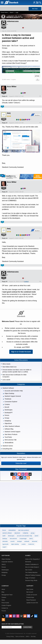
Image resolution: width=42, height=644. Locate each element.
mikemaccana (13, 21)
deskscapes (11, 536)
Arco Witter (12, 87)
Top (40, 96)
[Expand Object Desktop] (4, 394)
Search (12, 12)
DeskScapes (5, 570)
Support (30, 586)
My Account (30, 592)
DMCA (28, 637)
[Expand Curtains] (4, 405)
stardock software (7, 533)
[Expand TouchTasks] (4, 437)
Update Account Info (32, 603)
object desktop (15, 544)
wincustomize (13, 539)
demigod (19, 541)
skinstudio (5, 541)
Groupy (4, 575)
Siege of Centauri (30, 578)
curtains (24, 544)
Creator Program (6, 605)
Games (28, 556)
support (4, 547)
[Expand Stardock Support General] (4, 396)
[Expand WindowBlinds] (4, 443)
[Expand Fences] (4, 415)
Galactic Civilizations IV (32, 564)
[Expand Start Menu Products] (4, 435)
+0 (4, 27)
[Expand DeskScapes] (4, 410)
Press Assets (5, 603)
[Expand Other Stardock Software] (4, 426)
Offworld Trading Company (33, 575)
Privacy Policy (10, 637)
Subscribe (27, 627)
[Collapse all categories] (40, 388)
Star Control (29, 570)
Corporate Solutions (7, 562)
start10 (36, 536)
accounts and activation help (24, 536)
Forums (4, 611)
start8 (4, 536)
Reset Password (31, 600)
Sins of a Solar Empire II (32, 567)
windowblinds (12, 530)
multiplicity (25, 533)
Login (17, 12)
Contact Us (5, 608)
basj (9, 113)
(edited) (26, 282)
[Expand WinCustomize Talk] (4, 440)
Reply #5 (5, 282)
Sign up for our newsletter (13, 624)
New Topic (35, 9)
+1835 (4, 119)
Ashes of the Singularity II (32, 559)
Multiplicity (5, 572)
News (3, 600)
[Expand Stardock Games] (1, 446)
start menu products (24, 530)
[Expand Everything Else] (1, 449)
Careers (4, 597)
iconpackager (23, 539)
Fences (4, 567)
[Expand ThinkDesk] (4, 399)
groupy (37, 76)
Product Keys (30, 597)
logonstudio (5, 544)
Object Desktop (6, 559)
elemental (34, 541)
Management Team (7, 595)
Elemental (28, 562)
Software (6, 556)
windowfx (27, 541)
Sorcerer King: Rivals (31, 580)
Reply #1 (5, 96)
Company (5, 586)
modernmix (31, 544)
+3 (4, 93)
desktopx (5, 539)
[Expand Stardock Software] (1, 388)
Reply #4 (5, 238)
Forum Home (4, 12)
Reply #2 (5, 123)
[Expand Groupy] (4, 418)
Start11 (4, 564)
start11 (31, 539)
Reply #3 (5, 192)
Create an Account (32, 595)
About (3, 589)
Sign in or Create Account (21, 352)
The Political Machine (31, 572)
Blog (3, 592)
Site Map (33, 637)
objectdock (17, 533)
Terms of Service (20, 637)
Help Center (30, 589)
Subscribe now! (21, 463)
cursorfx (12, 541)
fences (4, 530)
